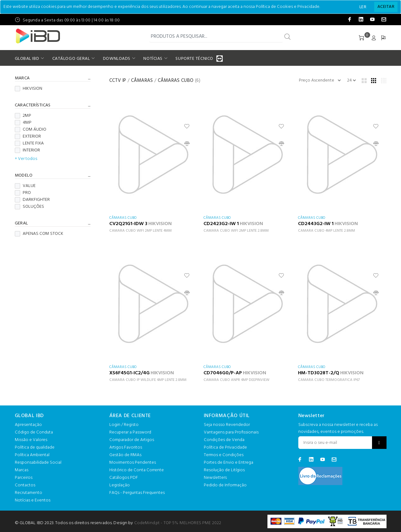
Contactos (25, 485)
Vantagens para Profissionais (231, 432)
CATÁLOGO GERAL (71, 59)
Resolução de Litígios (224, 470)
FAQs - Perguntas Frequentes (137, 493)
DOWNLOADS (117, 59)
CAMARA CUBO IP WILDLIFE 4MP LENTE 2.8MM (148, 380)
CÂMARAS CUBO (176, 81)
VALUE (25, 186)
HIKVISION (29, 89)
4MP (23, 123)
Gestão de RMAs (125, 455)
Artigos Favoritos (126, 447)
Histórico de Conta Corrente (137, 470)
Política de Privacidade (225, 447)
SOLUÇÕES (29, 207)
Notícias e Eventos (33, 500)
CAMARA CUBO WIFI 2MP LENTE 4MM (140, 231)
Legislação (120, 485)
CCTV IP (118, 81)
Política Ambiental (32, 455)
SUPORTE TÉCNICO (195, 59)
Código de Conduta (34, 432)
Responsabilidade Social (38, 463)
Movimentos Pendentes (133, 463)
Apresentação (28, 425)
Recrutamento (29, 493)
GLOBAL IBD (27, 59)
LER (363, 7)
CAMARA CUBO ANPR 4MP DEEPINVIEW (236, 380)
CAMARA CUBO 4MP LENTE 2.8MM (327, 231)
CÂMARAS (142, 81)
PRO (23, 193)
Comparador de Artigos (132, 440)
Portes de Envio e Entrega (229, 463)
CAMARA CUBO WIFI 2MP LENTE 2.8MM (236, 231)
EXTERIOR (28, 137)
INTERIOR (27, 150)
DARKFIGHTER (32, 200)
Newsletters (215, 478)
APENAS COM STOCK (39, 234)
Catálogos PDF (124, 478)
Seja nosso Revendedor (227, 425)
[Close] (386, 7)
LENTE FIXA (29, 144)
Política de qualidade (35, 447)
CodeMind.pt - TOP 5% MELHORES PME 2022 (178, 523)
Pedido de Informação (225, 485)
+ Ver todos (26, 159)
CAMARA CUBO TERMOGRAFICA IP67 (329, 380)
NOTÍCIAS (153, 59)
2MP (23, 116)
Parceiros (24, 478)
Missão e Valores (31, 440)
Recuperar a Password (130, 432)
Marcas (22, 470)
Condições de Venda (224, 440)
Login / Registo (124, 425)
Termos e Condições (224, 455)
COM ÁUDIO (31, 130)
